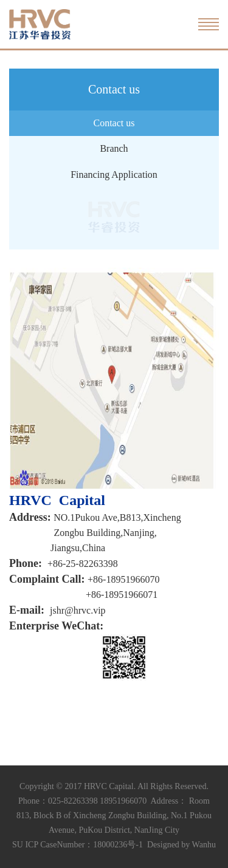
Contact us (114, 123)
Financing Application (114, 175)
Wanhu (204, 845)
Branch (114, 148)
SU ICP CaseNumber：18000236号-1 (78, 845)
